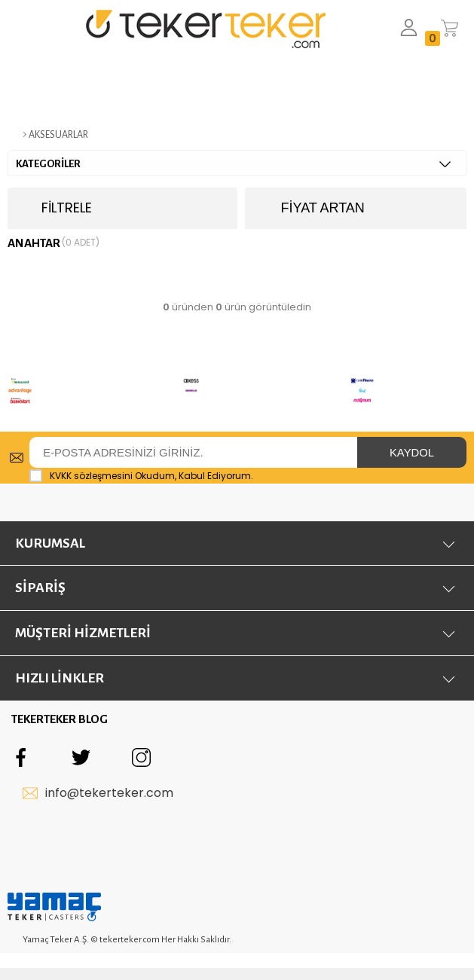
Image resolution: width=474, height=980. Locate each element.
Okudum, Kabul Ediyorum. (141, 476)
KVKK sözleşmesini (91, 476)
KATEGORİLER (233, 164)
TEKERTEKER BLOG (60, 723)
